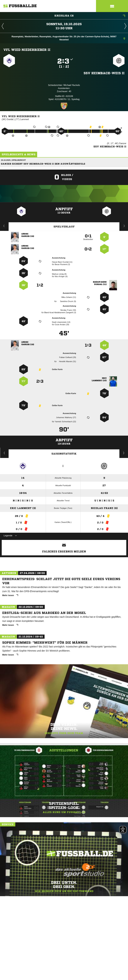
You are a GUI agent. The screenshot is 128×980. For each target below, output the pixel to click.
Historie (4, 453)
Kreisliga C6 (90, 16)
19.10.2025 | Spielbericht (13, 160)
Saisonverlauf (124, 453)
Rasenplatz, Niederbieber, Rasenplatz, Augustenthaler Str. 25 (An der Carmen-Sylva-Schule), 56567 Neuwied (68, 38)
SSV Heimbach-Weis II (104, 73)
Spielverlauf (64, 227)
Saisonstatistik (64, 454)
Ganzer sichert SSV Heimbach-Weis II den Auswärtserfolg (43, 164)
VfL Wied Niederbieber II (27, 50)
